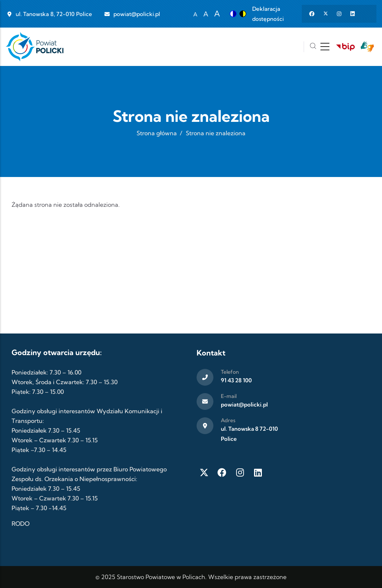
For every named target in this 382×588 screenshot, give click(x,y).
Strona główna (157, 133)
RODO (21, 524)
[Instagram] (240, 472)
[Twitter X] (204, 472)
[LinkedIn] (258, 472)
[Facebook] (222, 472)
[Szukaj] (313, 47)
